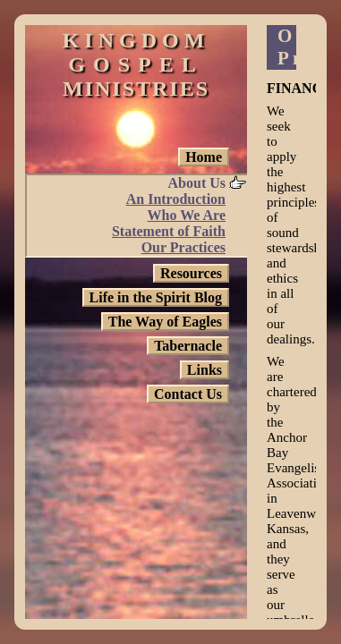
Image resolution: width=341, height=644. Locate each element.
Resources (191, 273)
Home (204, 157)
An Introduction (176, 199)
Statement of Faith (169, 231)
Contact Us (188, 394)
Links (205, 370)
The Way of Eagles (165, 322)
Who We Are (187, 215)
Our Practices (183, 247)
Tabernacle (188, 346)
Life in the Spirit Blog (156, 297)
